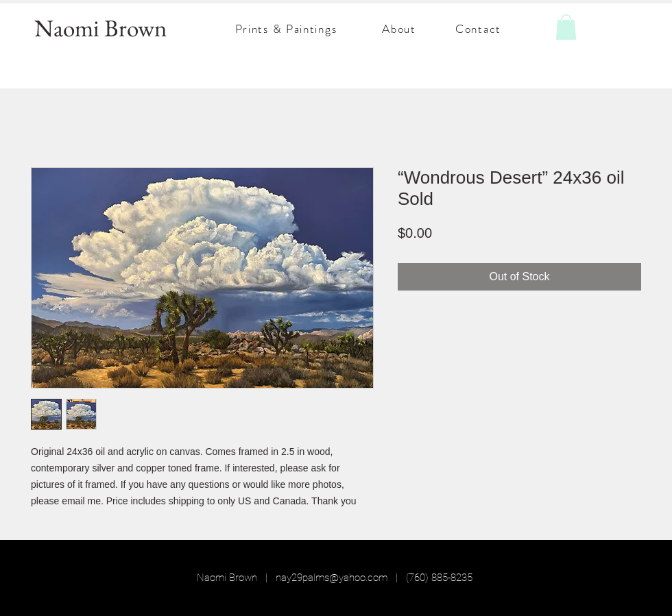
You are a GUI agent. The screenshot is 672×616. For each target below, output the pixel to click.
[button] (566, 27)
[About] (400, 29)
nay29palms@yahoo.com (332, 578)
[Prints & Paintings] (287, 29)
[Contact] (480, 29)
